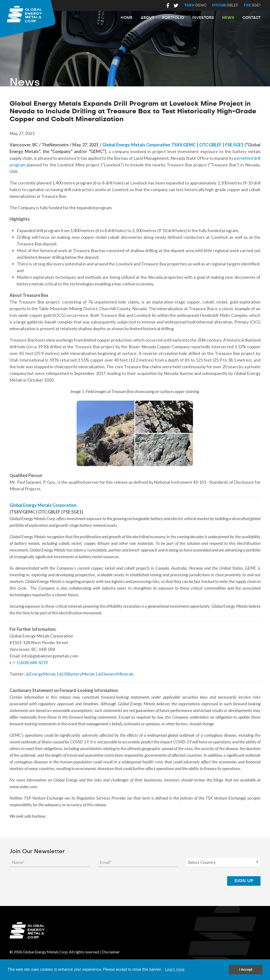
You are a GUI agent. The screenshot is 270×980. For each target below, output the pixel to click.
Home (127, 18)
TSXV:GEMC (184, 145)
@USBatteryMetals (77, 674)
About (147, 18)
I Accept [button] (246, 970)
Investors (203, 18)
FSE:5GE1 (234, 145)
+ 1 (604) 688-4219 (30, 662)
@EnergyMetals (41, 674)
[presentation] (183, 881)
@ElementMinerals (116, 674)
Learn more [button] (175, 969)
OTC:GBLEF (210, 145)
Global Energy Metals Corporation (136, 145)
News (228, 18)
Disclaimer (111, 952)
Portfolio (173, 18)
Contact (251, 18)
